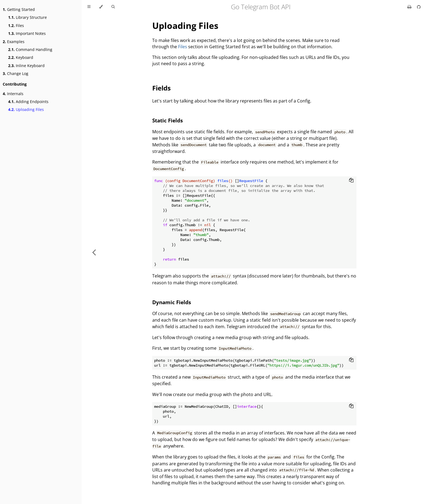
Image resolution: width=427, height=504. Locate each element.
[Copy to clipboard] (351, 181)
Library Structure (28, 17)
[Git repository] (419, 7)
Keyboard (21, 57)
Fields (161, 88)
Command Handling (30, 49)
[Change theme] (101, 7)
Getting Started (19, 9)
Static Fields (167, 120)
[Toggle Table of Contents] (89, 7)
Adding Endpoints (28, 102)
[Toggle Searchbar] (113, 7)
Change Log (16, 73)
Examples (14, 42)
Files (16, 25)
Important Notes (27, 33)
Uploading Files (26, 109)
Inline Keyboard (26, 66)
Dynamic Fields (172, 302)
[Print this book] (410, 7)
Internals (13, 94)
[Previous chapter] (94, 252)
